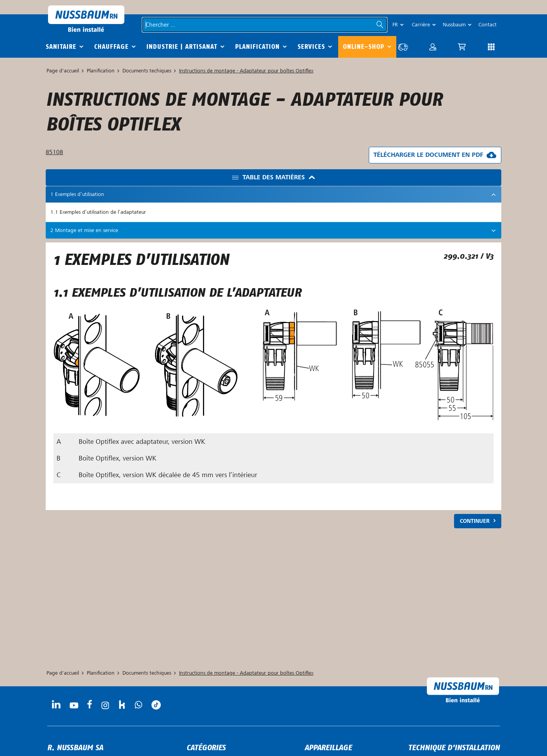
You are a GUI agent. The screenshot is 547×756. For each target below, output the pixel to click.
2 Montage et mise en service (84, 230)
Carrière (421, 25)
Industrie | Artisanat (182, 47)
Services (311, 47)
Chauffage (111, 47)
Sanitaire (61, 47)
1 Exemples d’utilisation (77, 194)
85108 (54, 152)
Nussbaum (454, 25)
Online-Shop (364, 47)
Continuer (475, 521)
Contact (488, 25)
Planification (257, 47)
